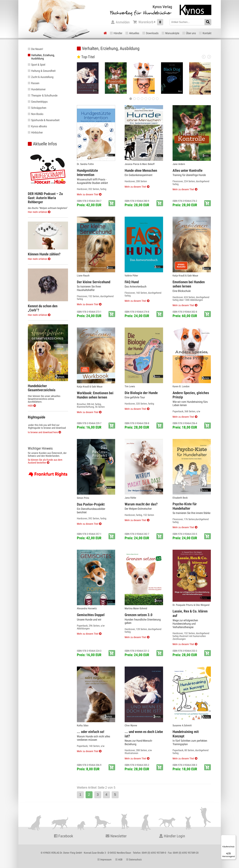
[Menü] (234, 837)
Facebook (64, 836)
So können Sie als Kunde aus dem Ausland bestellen (45, 461)
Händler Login (172, 836)
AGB (119, 860)
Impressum (104, 860)
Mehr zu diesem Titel (88, 194)
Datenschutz (134, 860)
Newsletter (116, 836)
